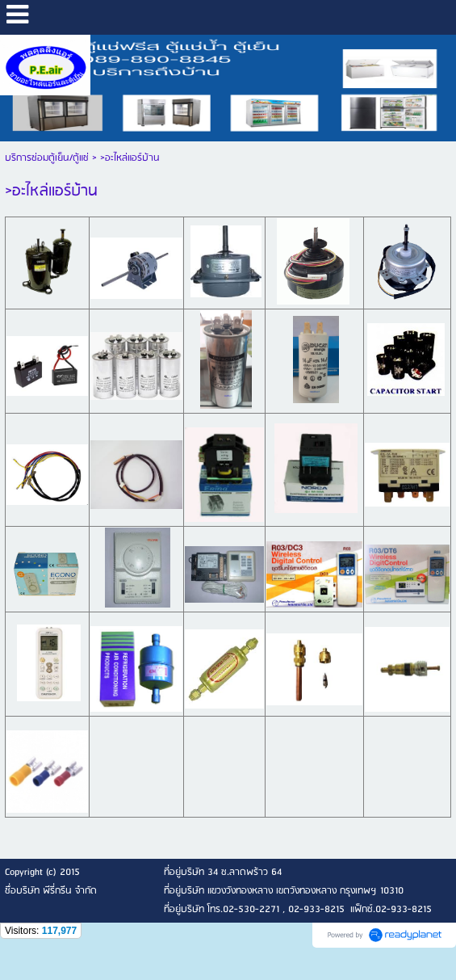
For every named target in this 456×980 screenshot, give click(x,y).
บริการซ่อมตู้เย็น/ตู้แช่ (47, 158)
